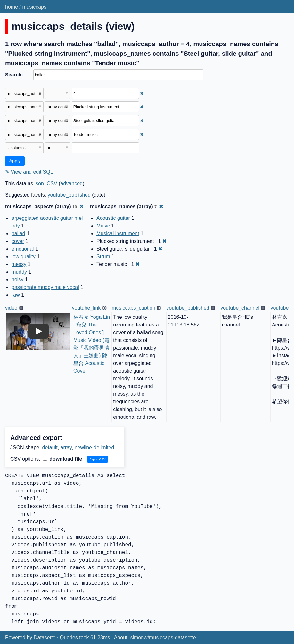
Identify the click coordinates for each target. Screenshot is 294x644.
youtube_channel (240, 308)
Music (103, 226)
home (12, 7)
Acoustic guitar (113, 218)
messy (19, 264)
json (39, 183)
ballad (18, 233)
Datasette (45, 637)
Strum (103, 256)
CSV (52, 183)
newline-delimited (94, 447)
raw (16, 295)
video (11, 308)
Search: (14, 74)
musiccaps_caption (134, 308)
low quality (24, 256)
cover (18, 241)
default (50, 447)
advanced (72, 183)
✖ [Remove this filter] (142, 93)
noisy (17, 280)
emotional (23, 249)
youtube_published (69, 195)
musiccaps (34, 7)
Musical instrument (118, 233)
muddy (19, 272)
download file (63, 459)
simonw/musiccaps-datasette (163, 637)
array (66, 447)
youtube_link (86, 308)
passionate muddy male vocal (45, 287)
